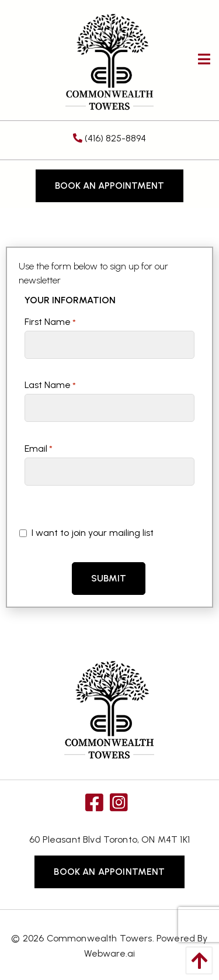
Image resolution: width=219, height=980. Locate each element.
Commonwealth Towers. (100, 938)
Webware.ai (110, 953)
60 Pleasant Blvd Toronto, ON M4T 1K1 (109, 839)
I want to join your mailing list (86, 533)
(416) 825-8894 (109, 138)
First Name (50, 322)
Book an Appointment (109, 186)
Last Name (50, 385)
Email (39, 449)
